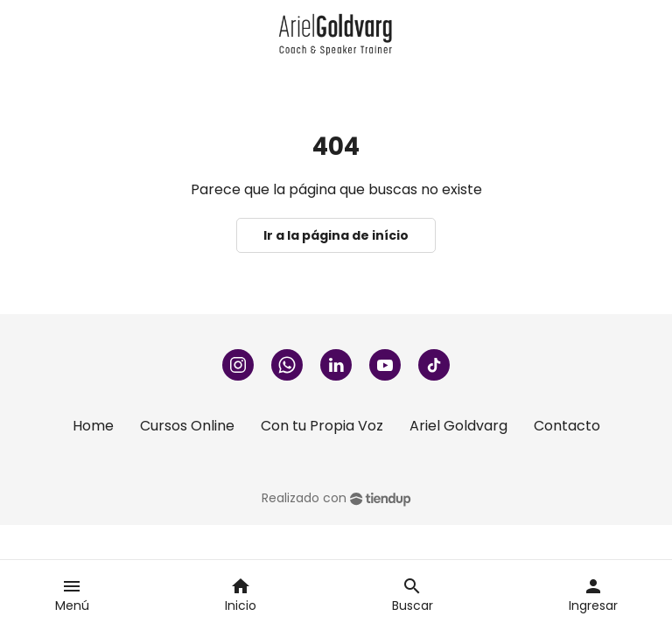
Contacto (567, 426)
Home (93, 426)
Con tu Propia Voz (322, 426)
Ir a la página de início (336, 235)
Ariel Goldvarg (458, 426)
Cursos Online (187, 426)
